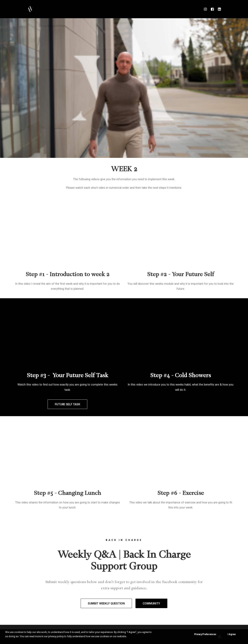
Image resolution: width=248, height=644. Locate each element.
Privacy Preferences (205, 634)
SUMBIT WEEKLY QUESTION (106, 603)
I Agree (232, 634)
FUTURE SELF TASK (68, 404)
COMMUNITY (151, 603)
